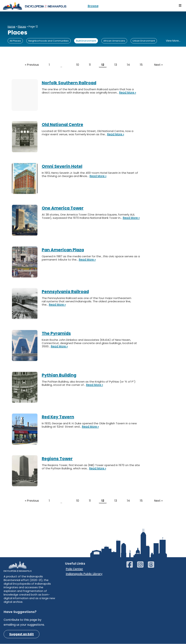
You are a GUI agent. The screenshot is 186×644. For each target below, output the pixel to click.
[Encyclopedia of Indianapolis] (35, 6)
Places (22, 27)
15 (141, 65)
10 (78, 65)
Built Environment (86, 41)
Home (11, 27)
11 (90, 65)
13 (116, 65)
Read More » (128, 93)
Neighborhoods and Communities (48, 41)
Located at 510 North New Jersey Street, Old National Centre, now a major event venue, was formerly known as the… (88, 133)
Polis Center (74, 569)
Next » (158, 65)
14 (129, 65)
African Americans (114, 41)
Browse (93, 6)
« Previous (32, 65)
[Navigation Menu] (180, 6)
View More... (173, 41)
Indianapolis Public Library (84, 574)
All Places (15, 41)
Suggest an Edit (22, 634)
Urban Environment (144, 41)
